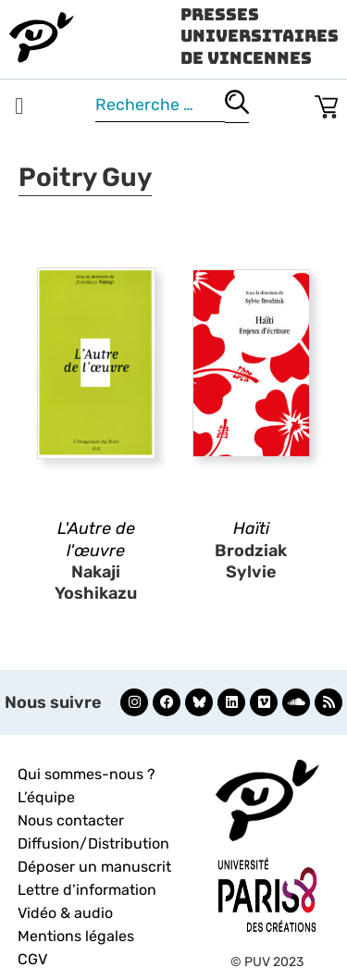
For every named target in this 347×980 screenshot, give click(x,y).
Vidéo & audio (65, 913)
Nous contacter (71, 820)
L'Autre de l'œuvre (96, 539)
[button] (19, 106)
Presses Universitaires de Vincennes (260, 36)
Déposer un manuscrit (94, 867)
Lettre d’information (87, 890)
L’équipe (46, 797)
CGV (32, 959)
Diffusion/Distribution (93, 844)
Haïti (251, 528)
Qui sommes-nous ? (87, 774)
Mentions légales (76, 936)
